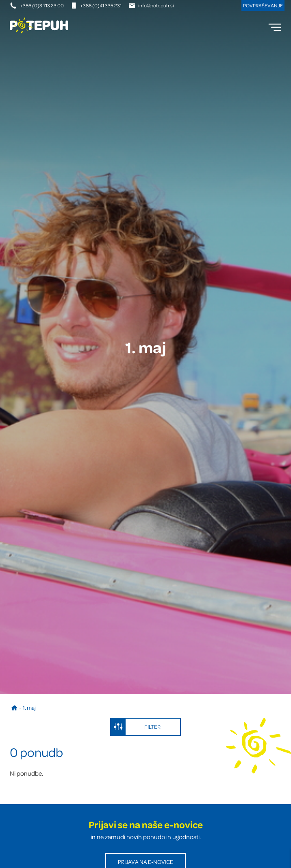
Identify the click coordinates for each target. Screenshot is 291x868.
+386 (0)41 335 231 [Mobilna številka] (96, 5)
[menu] (275, 27)
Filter (136, 727)
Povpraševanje (263, 5)
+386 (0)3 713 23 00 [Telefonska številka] (37, 5)
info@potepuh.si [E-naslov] (151, 5)
